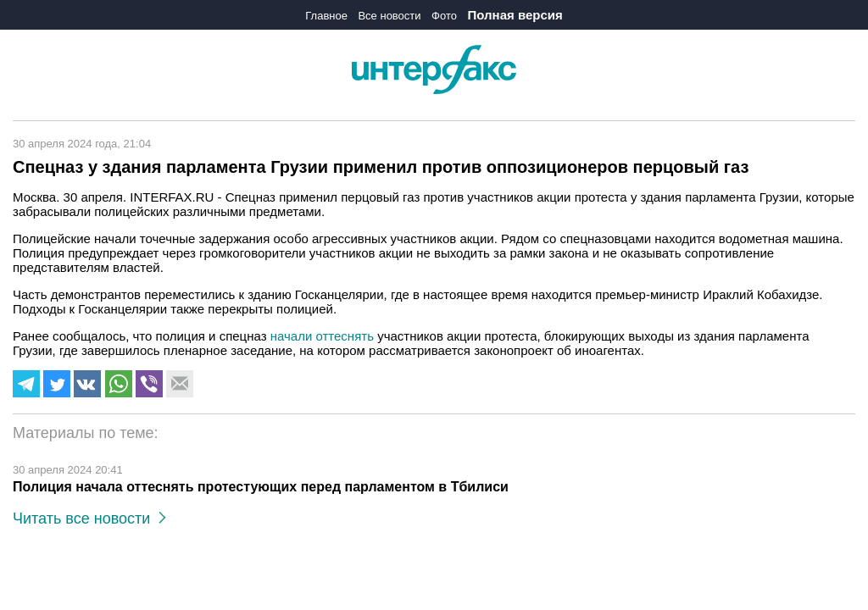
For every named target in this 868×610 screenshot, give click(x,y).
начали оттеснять (322, 336)
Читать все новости (89, 518)
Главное (326, 16)
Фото (444, 16)
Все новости (389, 16)
